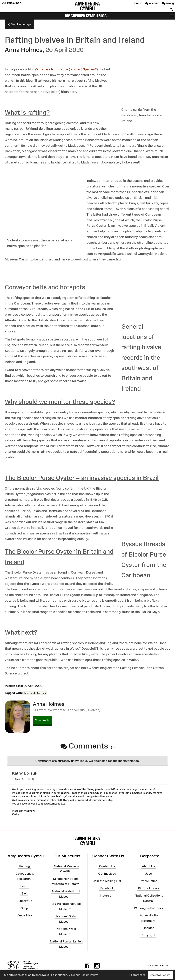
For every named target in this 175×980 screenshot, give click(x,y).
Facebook (107, 888)
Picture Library (149, 888)
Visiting (24, 866)
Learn (24, 886)
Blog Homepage (19, 25)
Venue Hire (24, 915)
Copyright (148, 935)
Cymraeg (168, 3)
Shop (24, 908)
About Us (148, 866)
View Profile (42, 720)
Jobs (148, 874)
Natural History (35, 693)
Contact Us (107, 866)
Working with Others (148, 908)
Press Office (149, 881)
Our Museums (12, 3)
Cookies (148, 928)
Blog (24, 893)
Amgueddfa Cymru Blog (86, 16)
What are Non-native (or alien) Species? (66, 69)
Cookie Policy (89, 975)
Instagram (107, 896)
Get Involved (107, 874)
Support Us (24, 901)
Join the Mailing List (107, 881)
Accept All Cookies (160, 975)
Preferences (137, 975)
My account (152, 3)
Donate (137, 3)
